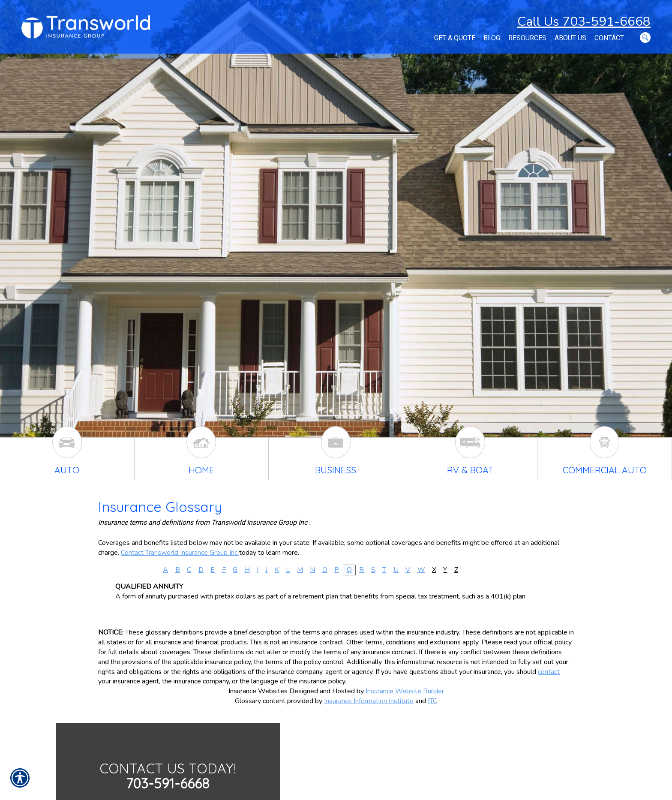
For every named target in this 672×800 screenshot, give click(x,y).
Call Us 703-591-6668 (584, 22)
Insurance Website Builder (405, 691)
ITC (432, 701)
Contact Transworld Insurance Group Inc (180, 553)
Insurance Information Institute (369, 701)
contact (549, 672)
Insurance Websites (258, 691)
